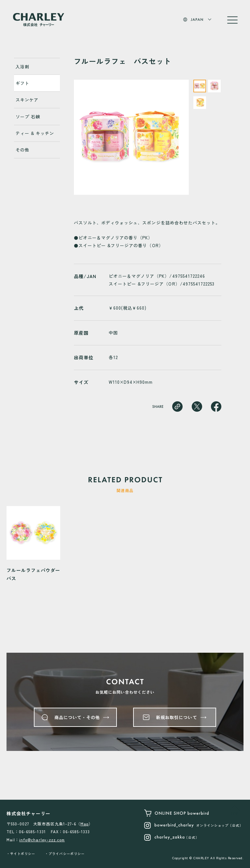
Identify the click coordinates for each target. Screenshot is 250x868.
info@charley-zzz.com (42, 840)
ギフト (22, 83)
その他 (22, 150)
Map (84, 824)
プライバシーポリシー (66, 854)
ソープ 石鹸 (28, 117)
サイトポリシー (23, 854)
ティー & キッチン (35, 133)
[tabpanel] (132, 137)
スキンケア (27, 100)
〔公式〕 (172, 837)
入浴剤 (22, 67)
